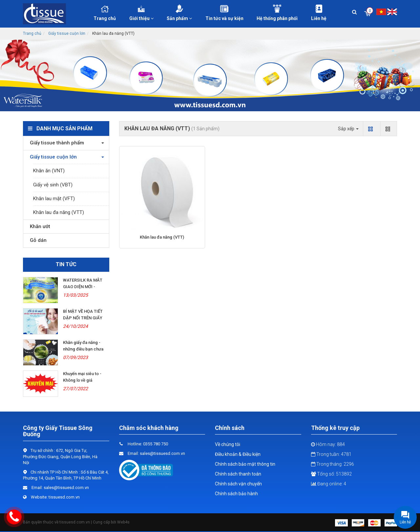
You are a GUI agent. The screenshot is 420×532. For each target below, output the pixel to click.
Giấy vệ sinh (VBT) (53, 185)
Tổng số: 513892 (331, 474)
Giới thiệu (142, 13)
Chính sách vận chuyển (238, 484)
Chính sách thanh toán (238, 474)
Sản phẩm (179, 13)
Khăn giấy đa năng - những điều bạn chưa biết (83, 349)
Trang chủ (105, 13)
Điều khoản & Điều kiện (238, 454)
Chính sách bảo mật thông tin (245, 464)
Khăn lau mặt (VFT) (54, 199)
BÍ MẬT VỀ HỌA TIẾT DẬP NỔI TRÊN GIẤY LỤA (83, 318)
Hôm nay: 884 (328, 444)
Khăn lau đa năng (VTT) (59, 212)
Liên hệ (319, 13)
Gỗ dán (37, 240)
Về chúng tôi (228, 444)
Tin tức (66, 264)
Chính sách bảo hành (236, 494)
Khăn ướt (38, 226)
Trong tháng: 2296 (333, 464)
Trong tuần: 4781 (331, 454)
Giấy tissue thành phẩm (55, 143)
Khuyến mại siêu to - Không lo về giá (82, 377)
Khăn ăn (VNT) (49, 171)
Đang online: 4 (329, 484)
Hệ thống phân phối (277, 13)
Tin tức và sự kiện (225, 13)
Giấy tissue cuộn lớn (67, 33)
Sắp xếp (348, 129)
